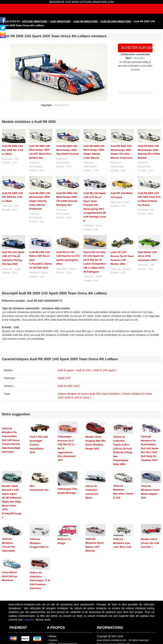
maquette (29, 611)
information (139, 58)
